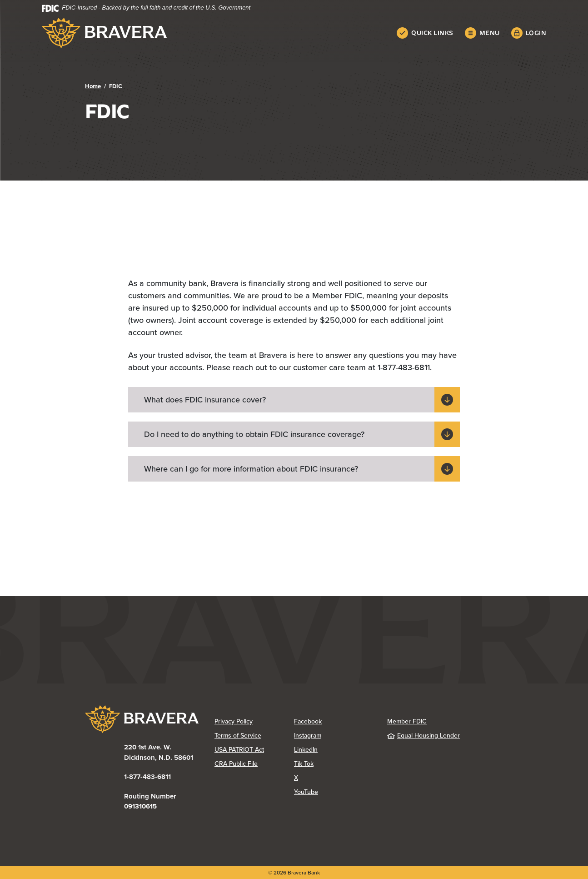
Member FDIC (407, 721)
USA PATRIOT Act (239, 749)
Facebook (334, 721)
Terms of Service (238, 735)
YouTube (334, 792)
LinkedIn (334, 749)
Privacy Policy (254, 721)
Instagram (334, 735)
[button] (294, 400)
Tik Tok (334, 763)
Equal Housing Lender (424, 735)
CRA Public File (254, 763)
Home (93, 86)
